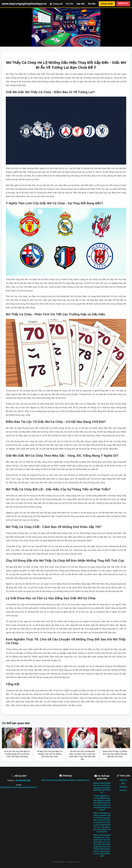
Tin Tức (70, 4)
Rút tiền (92, 4)
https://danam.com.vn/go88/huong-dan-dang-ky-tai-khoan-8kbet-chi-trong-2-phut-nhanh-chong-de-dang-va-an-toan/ (102, 803)
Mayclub (123, 787)
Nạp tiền (81, 4)
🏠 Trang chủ (56, 4)
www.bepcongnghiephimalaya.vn (24, 4)
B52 (123, 783)
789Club (123, 780)
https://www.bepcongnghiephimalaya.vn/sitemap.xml (65, 780)
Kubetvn (123, 790)
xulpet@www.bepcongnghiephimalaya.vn (19, 787)
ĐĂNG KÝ (123, 3)
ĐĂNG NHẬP (107, 4)
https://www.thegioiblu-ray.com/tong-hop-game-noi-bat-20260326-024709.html (102, 788)
